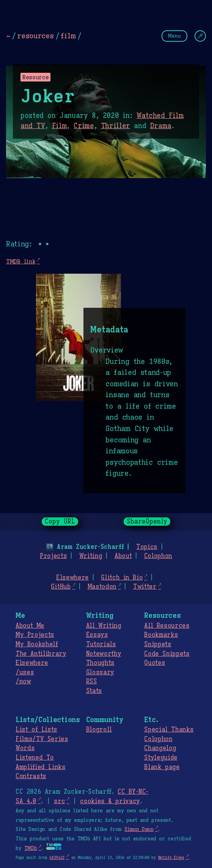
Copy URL (60, 522)
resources (35, 36)
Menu (174, 36)
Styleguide (161, 758)
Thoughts (100, 663)
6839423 (57, 858)
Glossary (100, 672)
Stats (94, 691)
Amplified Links (41, 767)
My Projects (35, 635)
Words (25, 748)
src (59, 801)
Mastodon (102, 587)
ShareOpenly (147, 522)
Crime (84, 126)
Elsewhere (72, 578)
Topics (147, 547)
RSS (92, 682)
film (68, 36)
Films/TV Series (42, 739)
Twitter (145, 587)
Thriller (115, 126)
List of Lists (36, 730)
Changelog (160, 748)
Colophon (158, 556)
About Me (30, 626)
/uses (25, 672)
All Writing (104, 626)
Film (60, 126)
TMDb (31, 848)
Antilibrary (41, 654)
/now (23, 682)
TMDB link (21, 261)
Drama (161, 126)
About (123, 556)
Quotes (155, 663)
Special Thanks (169, 730)
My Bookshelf (37, 644)
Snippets (158, 644)
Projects (53, 556)
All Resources (167, 626)
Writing (91, 556)
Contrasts (31, 776)
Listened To (35, 758)
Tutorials (101, 644)
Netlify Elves (171, 858)
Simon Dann (139, 829)
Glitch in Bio (122, 578)
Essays (97, 635)
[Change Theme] (200, 36)
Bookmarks (161, 635)
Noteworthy (104, 654)
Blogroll (99, 730)
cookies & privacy (110, 801)
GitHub (61, 587)
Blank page (162, 767)
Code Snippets (167, 654)
